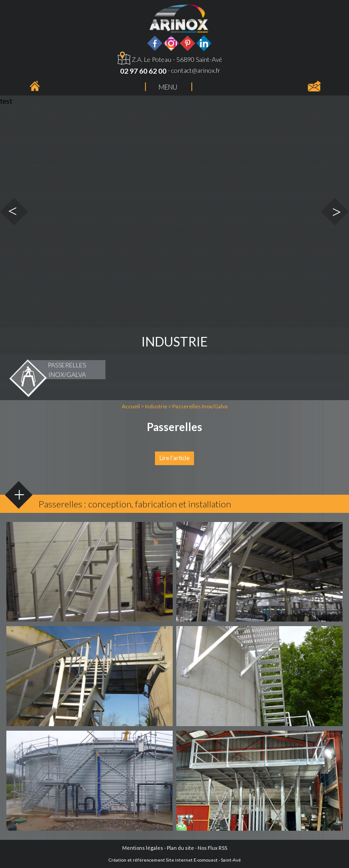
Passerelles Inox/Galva (200, 406)
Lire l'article (174, 458)
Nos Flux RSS (212, 848)
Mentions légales (143, 848)
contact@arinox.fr (196, 70)
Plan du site (180, 848)
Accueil (131, 406)
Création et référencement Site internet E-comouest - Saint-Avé (175, 860)
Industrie (156, 406)
